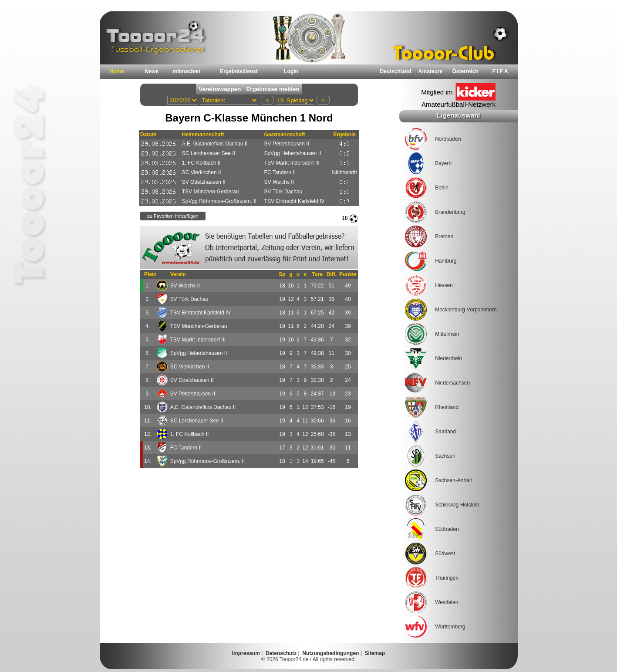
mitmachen (187, 71)
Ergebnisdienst (239, 71)
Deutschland (395, 71)
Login (291, 71)
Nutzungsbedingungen (330, 653)
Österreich (465, 71)
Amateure (430, 71)
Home (117, 71)
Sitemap (375, 653)
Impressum (246, 653)
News (152, 71)
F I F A (500, 71)
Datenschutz (281, 653)
